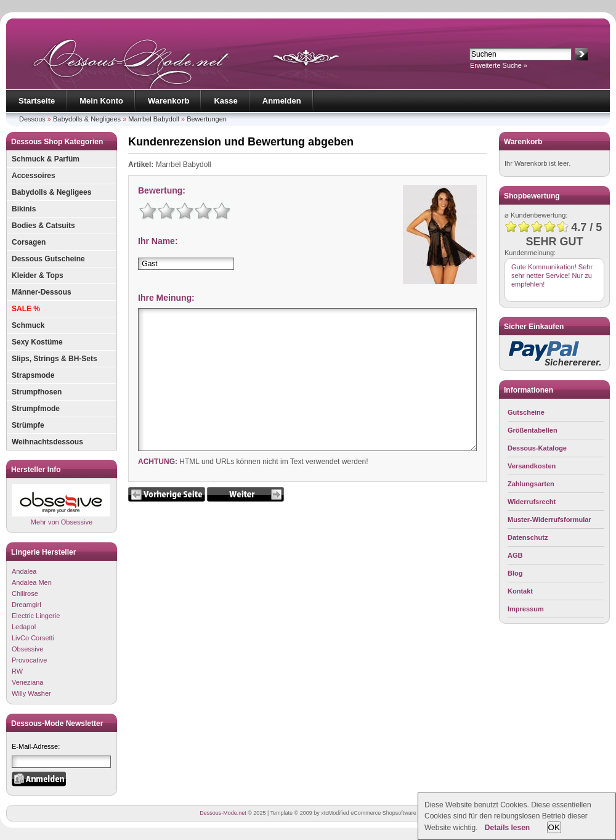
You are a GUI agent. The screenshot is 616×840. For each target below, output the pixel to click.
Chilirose (25, 593)
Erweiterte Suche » (499, 65)
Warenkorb (168, 101)
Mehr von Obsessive (61, 504)
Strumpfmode (36, 409)
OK (554, 827)
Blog (515, 573)
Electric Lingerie (36, 616)
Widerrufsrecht (532, 502)
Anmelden (282, 101)
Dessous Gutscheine (48, 259)
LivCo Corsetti (33, 638)
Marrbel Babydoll (154, 119)
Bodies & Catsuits (43, 226)
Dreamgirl (26, 605)
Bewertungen (207, 119)
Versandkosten (532, 466)
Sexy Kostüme (37, 342)
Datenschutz (528, 537)
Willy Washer (31, 693)
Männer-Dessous (42, 292)
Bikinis (24, 209)
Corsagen (29, 242)
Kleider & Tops (38, 275)
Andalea (24, 571)
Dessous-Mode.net (223, 813)
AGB (515, 555)
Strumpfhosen (37, 392)
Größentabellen (533, 430)
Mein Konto (101, 101)
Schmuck (28, 325)
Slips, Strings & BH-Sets (55, 359)
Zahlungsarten (531, 484)
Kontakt (520, 591)
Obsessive (27, 649)
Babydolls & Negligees (87, 119)
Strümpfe (28, 425)
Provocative (29, 660)
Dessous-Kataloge (537, 448)
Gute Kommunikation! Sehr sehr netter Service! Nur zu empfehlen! (552, 275)
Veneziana (27, 682)
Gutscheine (526, 412)
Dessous (32, 119)
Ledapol (24, 627)
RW (17, 671)
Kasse (225, 101)
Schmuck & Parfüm (46, 159)
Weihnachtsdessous (47, 442)
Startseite (37, 101)
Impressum (526, 609)
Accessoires (34, 176)
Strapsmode (33, 375)
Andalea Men (32, 582)
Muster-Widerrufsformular (549, 520)
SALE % (26, 309)
